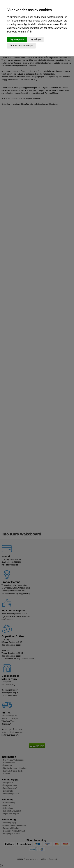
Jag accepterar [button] (17, 39)
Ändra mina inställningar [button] (21, 46)
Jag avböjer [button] (35, 39)
